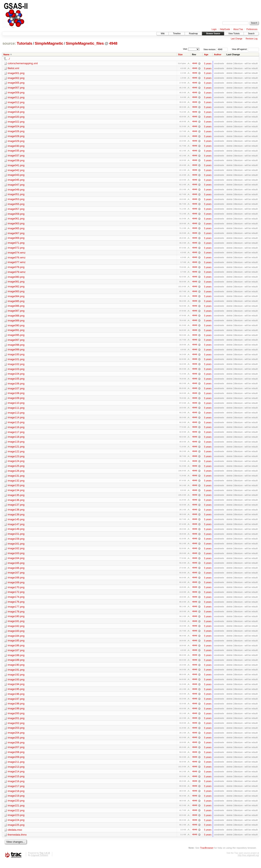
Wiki (163, 34)
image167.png (16, 577)
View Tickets (234, 34)
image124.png (16, 465)
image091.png (16, 333)
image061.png (16, 220)
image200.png (16, 719)
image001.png (16, 73)
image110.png (16, 406)
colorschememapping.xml (23, 63)
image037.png (16, 156)
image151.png (16, 538)
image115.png (16, 426)
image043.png (16, 176)
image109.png (16, 401)
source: (9, 43)
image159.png (16, 543)
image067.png (16, 235)
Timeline (177, 34)
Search (251, 34)
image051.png (16, 195)
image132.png (16, 484)
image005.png (16, 83)
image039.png (16, 161)
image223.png (16, 822)
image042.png (16, 171)
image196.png (16, 700)
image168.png (16, 582)
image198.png (16, 709)
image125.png (16, 470)
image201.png (16, 724)
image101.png (16, 362)
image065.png (16, 230)
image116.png (16, 430)
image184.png (16, 641)
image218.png (16, 798)
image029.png (16, 142)
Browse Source (213, 34)
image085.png (16, 303)
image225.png (16, 832)
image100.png (16, 357)
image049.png (16, 191)
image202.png (16, 729)
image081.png (16, 284)
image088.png (16, 318)
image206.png (16, 749)
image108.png (16, 396)
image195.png (16, 695)
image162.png (16, 553)
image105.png (16, 381)
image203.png (16, 734)
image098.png (16, 347)
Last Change (237, 39)
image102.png (16, 367)
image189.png (16, 665)
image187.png (16, 656)
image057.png (16, 210)
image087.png (16, 313)
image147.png (16, 528)
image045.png (16, 181)
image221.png (16, 812)
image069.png (16, 240)
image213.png (16, 773)
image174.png (16, 602)
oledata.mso (15, 837)
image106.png (16, 386)
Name (7, 54)
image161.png (16, 548)
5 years (208, 63)
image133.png (16, 489)
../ (9, 59)
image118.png (16, 440)
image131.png (16, 479)
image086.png (16, 308)
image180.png (16, 621)
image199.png (16, 714)
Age (206, 54)
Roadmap (193, 34)
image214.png (16, 778)
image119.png (16, 445)
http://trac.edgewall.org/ (248, 862)
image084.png (16, 298)
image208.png (16, 758)
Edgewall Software (39, 862)
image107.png (16, 391)
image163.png (16, 558)
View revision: (210, 49)
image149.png (16, 533)
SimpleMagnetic (49, 43)
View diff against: (245, 49)
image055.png (16, 205)
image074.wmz (17, 254)
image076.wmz (17, 259)
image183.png (16, 636)
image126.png (16, 474)
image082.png (16, 288)
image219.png (16, 802)
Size (180, 54)
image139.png (16, 519)
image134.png (16, 494)
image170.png (16, 592)
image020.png (16, 117)
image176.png (16, 607)
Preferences (252, 29)
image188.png (16, 660)
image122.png (16, 455)
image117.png (16, 435)
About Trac (238, 29)
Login (214, 29)
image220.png (16, 807)
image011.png (16, 98)
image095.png (16, 337)
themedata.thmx (17, 842)
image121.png (16, 450)
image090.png (16, 328)
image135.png (16, 499)
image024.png (16, 127)
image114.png (16, 421)
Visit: (185, 49)
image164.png (16, 563)
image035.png (16, 151)
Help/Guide (225, 29)
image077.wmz (17, 264)
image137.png (16, 509)
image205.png (16, 744)
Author (218, 54)
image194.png (16, 690)
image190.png (16, 670)
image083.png (16, 293)
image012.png (16, 102)
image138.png (16, 514)
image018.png (16, 112)
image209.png (16, 763)
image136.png (16, 504)
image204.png (16, 739)
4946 (195, 63)
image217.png (16, 793)
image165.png (16, 567)
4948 (113, 43)
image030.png (16, 147)
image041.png (16, 166)
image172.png (16, 597)
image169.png (16, 587)
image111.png (16, 411)
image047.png (16, 186)
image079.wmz (17, 274)
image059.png (16, 215)
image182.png (16, 631)
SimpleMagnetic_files (85, 43)
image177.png (16, 612)
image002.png (16, 78)
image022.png (16, 122)
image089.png (16, 323)
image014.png (16, 107)
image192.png (16, 680)
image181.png (16, 626)
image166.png (16, 572)
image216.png (16, 788)
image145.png (16, 523)
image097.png (16, 342)
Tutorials (24, 43)
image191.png (16, 675)
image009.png (16, 93)
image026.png (16, 132)
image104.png (16, 377)
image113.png (16, 416)
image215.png (16, 783)
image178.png (16, 616)
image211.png (16, 768)
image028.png (16, 137)
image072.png (16, 249)
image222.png (16, 817)
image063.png (16, 225)
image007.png (16, 88)
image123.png (16, 460)
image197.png (16, 705)
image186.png (16, 651)
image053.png (16, 200)
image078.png (16, 269)
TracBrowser (207, 855)
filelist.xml (13, 68)
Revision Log (252, 39)
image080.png (16, 279)
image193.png (16, 685)
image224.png (16, 827)
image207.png (16, 753)
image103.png (16, 372)
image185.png (16, 646)
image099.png (16, 352)
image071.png (16, 244)
